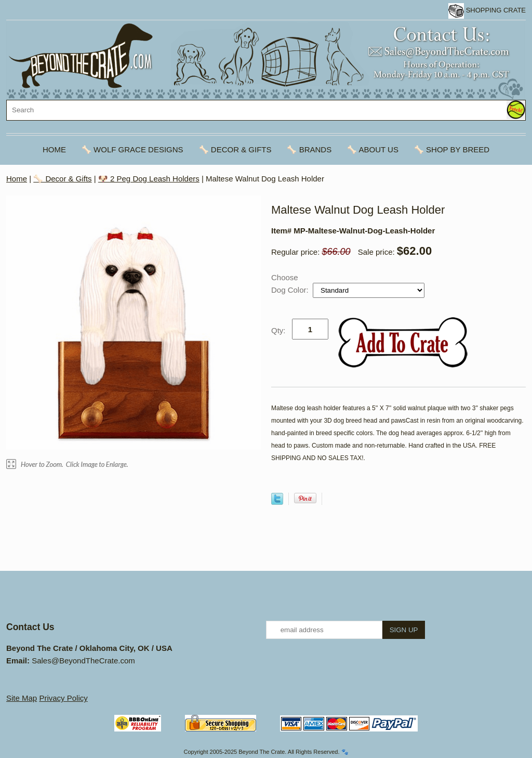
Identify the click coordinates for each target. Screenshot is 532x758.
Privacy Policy (63, 698)
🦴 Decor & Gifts (235, 149)
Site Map (22, 698)
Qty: (278, 330)
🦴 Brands (309, 149)
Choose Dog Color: (291, 284)
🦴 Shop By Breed (452, 149)
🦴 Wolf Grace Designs (132, 149)
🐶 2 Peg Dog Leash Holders (149, 179)
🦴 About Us (373, 149)
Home (54, 149)
